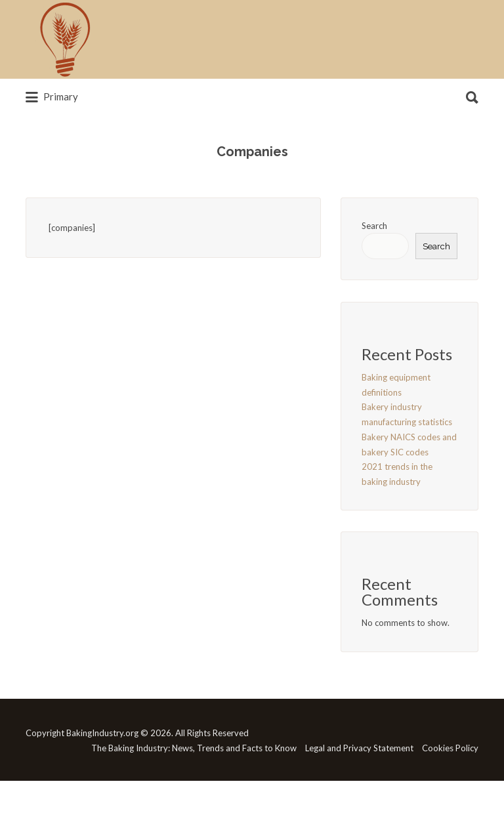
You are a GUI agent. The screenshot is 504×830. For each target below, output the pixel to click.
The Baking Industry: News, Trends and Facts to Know (194, 748)
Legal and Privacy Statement (359, 748)
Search (374, 226)
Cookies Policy (450, 748)
